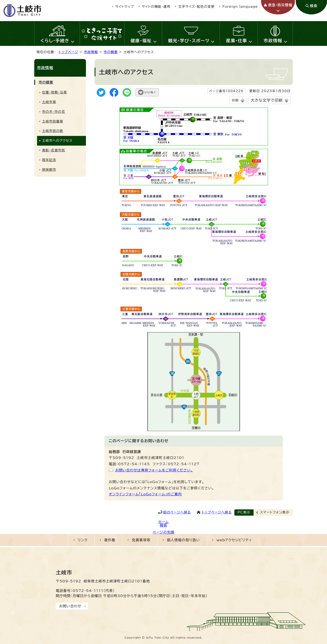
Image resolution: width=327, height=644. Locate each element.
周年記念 (49, 160)
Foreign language (240, 7)
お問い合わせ (70, 606)
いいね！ (150, 92)
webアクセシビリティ (234, 540)
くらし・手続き (55, 40)
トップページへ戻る (217, 512)
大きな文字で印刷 (267, 100)
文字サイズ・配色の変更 (197, 7)
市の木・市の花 (54, 112)
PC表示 (244, 512)
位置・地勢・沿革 (54, 92)
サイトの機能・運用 (156, 7)
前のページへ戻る (177, 512)
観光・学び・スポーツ (189, 40)
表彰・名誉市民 (54, 150)
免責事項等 (141, 540)
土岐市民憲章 (53, 121)
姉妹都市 (49, 170)
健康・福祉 (141, 40)
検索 (163, 525)
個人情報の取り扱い (183, 540)
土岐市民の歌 (53, 131)
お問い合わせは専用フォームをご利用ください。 (154, 470)
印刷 (235, 100)
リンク (83, 540)
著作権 (110, 540)
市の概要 (111, 52)
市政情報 (273, 40)
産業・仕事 (237, 40)
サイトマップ (125, 7)
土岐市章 (49, 102)
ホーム (164, 522)
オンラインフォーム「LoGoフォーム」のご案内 (145, 494)
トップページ (68, 52)
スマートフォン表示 (275, 512)
